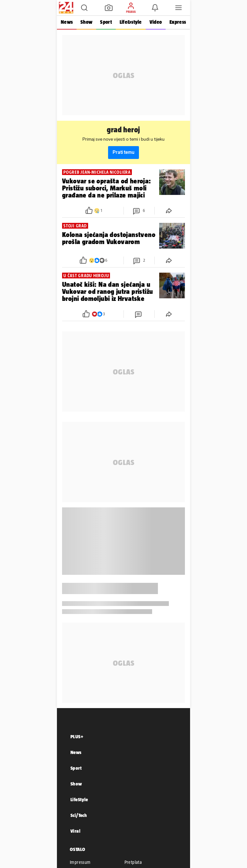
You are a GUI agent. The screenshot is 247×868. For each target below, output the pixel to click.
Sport (106, 22)
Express (178, 22)
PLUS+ (77, 736)
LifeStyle (79, 799)
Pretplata (133, 862)
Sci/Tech (79, 815)
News (67, 22)
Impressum (80, 862)
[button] (84, 8)
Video (156, 22)
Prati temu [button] (123, 152)
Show (86, 22)
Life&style (131, 22)
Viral (75, 831)
